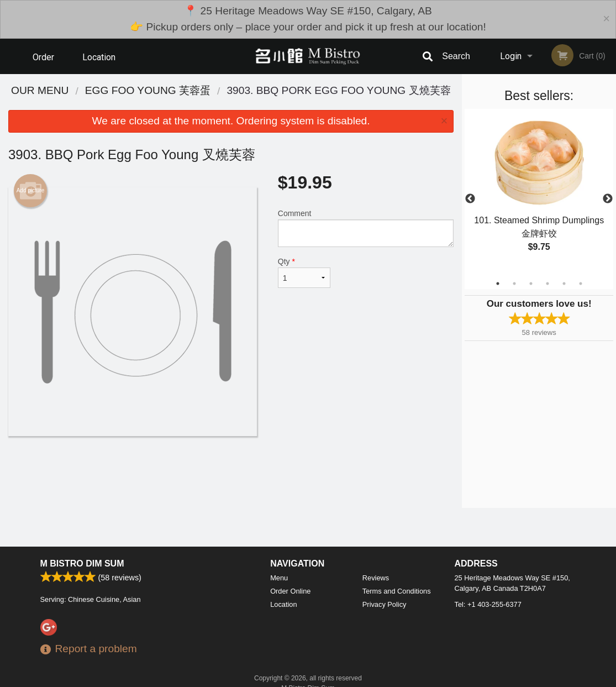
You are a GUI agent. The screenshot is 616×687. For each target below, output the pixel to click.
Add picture (31, 191)
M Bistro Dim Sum (82, 563)
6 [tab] (581, 284)
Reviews (376, 578)
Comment (366, 228)
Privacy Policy (385, 604)
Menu (279, 578)
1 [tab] (498, 284)
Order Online (45, 62)
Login (511, 56)
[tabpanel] (539, 192)
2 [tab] (514, 284)
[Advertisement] (231, 472)
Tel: (488, 604)
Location (99, 56)
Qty (304, 272)
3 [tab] (531, 284)
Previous (470, 199)
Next (608, 199)
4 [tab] (547, 284)
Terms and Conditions (397, 591)
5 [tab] (564, 284)
